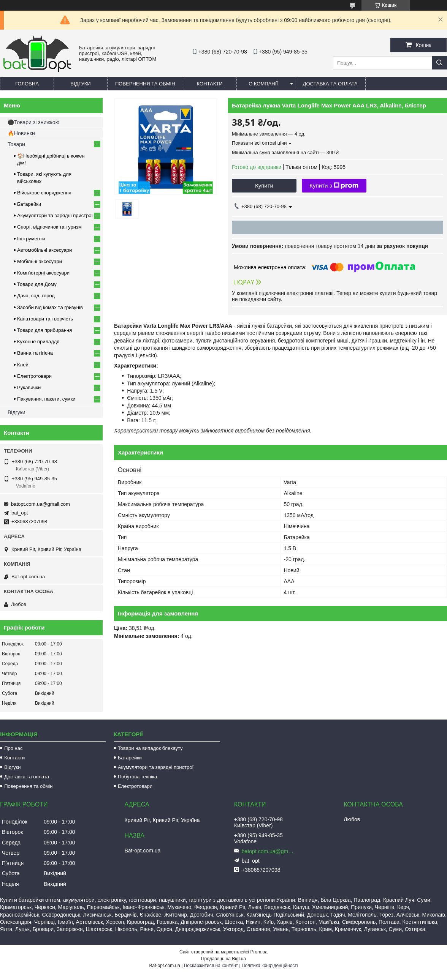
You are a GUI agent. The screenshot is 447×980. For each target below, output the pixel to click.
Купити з (334, 186)
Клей (23, 365)
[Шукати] (439, 63)
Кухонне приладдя (38, 342)
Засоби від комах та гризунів (50, 307)
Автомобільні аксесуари (44, 250)
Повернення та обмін (145, 84)
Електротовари (34, 376)
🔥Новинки (21, 133)
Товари (16, 144)
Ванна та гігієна (35, 353)
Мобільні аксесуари (40, 261)
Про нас (13, 748)
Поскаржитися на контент (211, 966)
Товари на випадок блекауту (150, 748)
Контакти (210, 84)
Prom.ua (259, 952)
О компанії (263, 84)
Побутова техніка (137, 777)
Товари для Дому (37, 284)
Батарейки (29, 204)
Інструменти (31, 239)
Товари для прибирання (44, 330)
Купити (264, 185)
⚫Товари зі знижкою (33, 122)
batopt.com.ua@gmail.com (40, 504)
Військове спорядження (44, 193)
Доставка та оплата (330, 84)
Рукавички (29, 387)
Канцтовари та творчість (45, 319)
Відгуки (80, 84)
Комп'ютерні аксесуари (43, 273)
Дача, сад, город (36, 296)
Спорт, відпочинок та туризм (49, 227)
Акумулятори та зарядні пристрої (55, 215)
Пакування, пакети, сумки (46, 399)
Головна (27, 84)
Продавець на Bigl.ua (223, 959)
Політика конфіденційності (270, 966)
